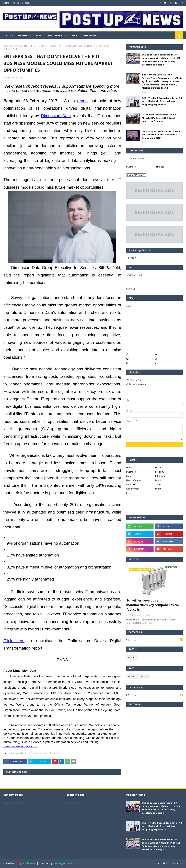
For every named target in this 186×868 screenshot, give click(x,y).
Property (160, 472)
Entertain (131, 484)
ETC (128, 493)
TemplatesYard (29, 863)
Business (131, 167)
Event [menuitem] (39, 35)
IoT (46, 753)
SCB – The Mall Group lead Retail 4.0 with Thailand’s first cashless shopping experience (162, 101)
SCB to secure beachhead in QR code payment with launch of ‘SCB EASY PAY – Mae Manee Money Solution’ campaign (161, 60)
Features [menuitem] (23, 35)
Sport (158, 484)
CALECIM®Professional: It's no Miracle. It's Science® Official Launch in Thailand (159, 118)
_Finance (160, 167)
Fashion (159, 480)
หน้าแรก (7, 46)
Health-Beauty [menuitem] (57, 35)
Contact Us (177, 863)
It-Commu (17, 46)
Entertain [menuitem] (90, 35)
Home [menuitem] (9, 35)
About (16, 3)
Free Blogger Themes (63, 863)
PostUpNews (12, 78)
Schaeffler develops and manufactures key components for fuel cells (153, 605)
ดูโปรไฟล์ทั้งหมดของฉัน (136, 384)
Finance (159, 468)
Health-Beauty (134, 480)
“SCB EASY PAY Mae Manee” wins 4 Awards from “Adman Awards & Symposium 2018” (161, 135)
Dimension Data (18, 753)
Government (133, 489)
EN (29, 753)
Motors (130, 476)
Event (158, 489)
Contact (26, 3)
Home (6, 3)
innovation (38, 753)
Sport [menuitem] (75, 35)
